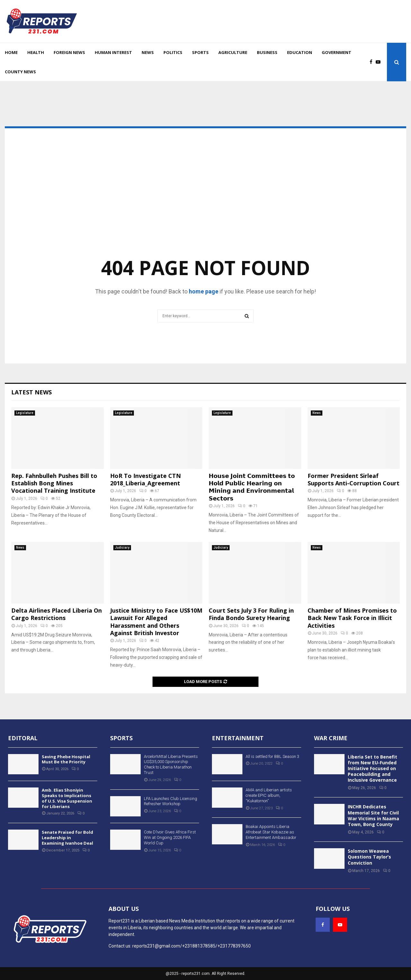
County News (20, 72)
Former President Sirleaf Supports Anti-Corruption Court (354, 479)
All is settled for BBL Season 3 (272, 756)
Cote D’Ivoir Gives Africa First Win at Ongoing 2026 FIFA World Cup (170, 837)
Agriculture (233, 52)
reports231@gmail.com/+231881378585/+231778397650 (192, 946)
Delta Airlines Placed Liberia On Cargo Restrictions (57, 614)
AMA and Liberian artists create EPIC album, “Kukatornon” (269, 795)
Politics (173, 52)
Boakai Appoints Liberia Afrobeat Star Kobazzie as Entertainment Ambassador (271, 832)
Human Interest (113, 52)
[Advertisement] (205, 202)
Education (300, 52)
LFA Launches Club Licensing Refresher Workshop (171, 801)
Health (36, 52)
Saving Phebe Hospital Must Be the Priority (66, 759)
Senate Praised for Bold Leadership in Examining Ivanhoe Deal (67, 838)
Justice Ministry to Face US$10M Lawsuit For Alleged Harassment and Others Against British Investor (156, 622)
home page (204, 291)
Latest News (31, 392)
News (148, 52)
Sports (200, 52)
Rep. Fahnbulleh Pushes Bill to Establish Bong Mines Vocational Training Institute (54, 483)
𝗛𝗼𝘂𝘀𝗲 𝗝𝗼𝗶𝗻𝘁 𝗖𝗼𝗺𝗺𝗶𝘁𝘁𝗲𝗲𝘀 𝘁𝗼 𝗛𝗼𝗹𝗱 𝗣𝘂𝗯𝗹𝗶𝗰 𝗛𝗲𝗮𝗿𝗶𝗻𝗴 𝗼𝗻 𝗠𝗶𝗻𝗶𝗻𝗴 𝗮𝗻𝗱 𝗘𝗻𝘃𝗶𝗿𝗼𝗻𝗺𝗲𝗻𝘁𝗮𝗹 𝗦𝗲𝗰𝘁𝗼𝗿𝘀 (252, 487)
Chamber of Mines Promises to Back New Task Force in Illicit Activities (352, 618)
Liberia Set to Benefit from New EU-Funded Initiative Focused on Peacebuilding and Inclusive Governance (372, 769)
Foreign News (69, 52)
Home (11, 52)
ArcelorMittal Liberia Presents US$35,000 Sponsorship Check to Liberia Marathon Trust (171, 765)
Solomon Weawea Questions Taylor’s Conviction (369, 857)
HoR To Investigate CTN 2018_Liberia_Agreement (145, 479)
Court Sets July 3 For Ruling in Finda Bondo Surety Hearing (251, 614)
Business (267, 52)
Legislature (25, 413)
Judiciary (122, 548)
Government (337, 52)
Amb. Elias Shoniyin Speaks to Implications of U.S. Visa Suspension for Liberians (67, 798)
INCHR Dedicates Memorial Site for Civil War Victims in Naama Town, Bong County (373, 815)
